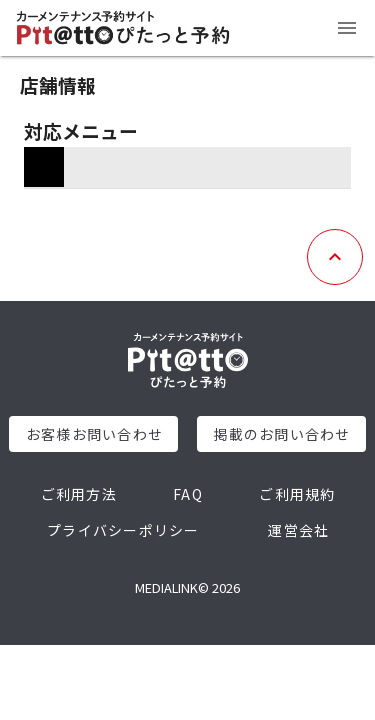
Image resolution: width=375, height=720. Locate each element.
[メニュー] (347, 28)
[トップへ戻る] (335, 257)
